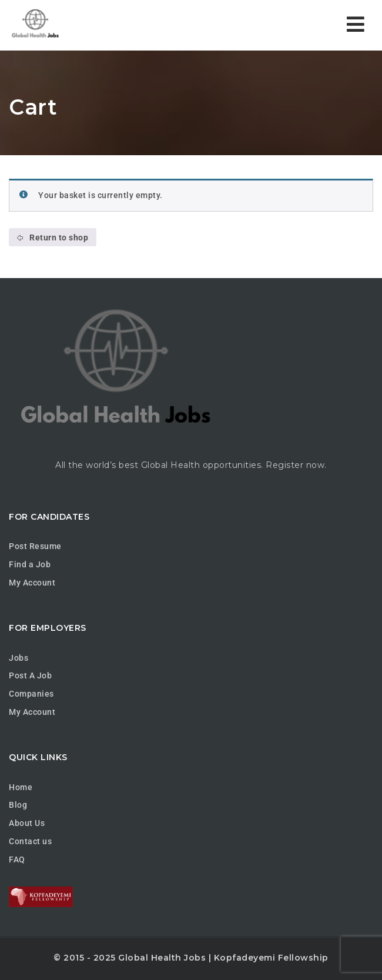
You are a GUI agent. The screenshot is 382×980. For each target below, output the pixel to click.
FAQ (17, 859)
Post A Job (30, 675)
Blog (18, 805)
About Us (27, 823)
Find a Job (30, 564)
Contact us (30, 841)
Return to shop (58, 238)
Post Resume (35, 546)
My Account (32, 583)
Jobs (19, 658)
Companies (31, 694)
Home (21, 787)
